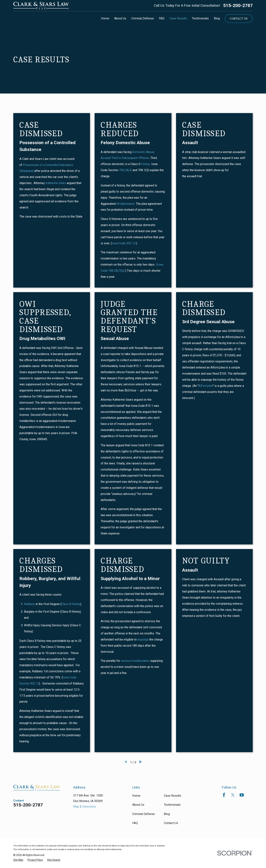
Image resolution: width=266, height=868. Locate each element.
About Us (138, 805)
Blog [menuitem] (217, 18)
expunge (143, 639)
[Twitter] (233, 795)
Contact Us (239, 19)
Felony (146, 164)
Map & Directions (85, 807)
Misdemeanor (125, 204)
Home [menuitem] (105, 18)
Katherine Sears (56, 183)
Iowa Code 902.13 (124, 243)
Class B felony (71, 604)
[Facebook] (224, 795)
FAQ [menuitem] (162, 18)
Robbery (29, 604)
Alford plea (206, 386)
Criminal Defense (144, 814)
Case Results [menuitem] (178, 18)
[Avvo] (251, 795)
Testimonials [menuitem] (200, 18)
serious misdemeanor (135, 661)
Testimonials (172, 805)
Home (136, 796)
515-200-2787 (238, 6)
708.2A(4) (125, 170)
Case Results (173, 796)
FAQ (135, 823)
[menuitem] (18, 860)
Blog (167, 814)
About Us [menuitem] (120, 18)
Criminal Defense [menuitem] (143, 18)
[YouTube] (242, 795)
